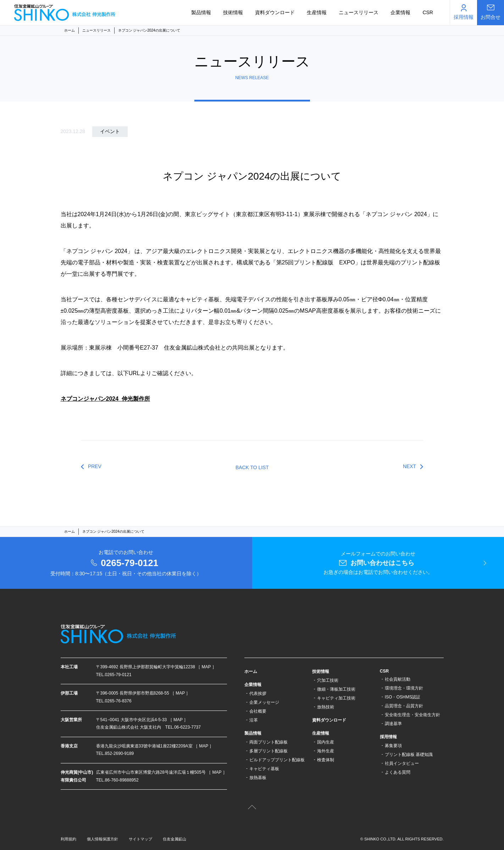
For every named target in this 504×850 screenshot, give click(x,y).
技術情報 (233, 12)
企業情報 (400, 12)
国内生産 (326, 742)
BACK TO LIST (252, 467)
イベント (110, 131)
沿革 (254, 720)
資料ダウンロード (275, 12)
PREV (95, 466)
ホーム (70, 30)
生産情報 (317, 12)
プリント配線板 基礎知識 (409, 755)
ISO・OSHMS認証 (403, 697)
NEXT (409, 466)
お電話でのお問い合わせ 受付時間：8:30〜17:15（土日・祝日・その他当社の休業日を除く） (126, 563)
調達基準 (393, 724)
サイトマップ (140, 839)
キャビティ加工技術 (336, 698)
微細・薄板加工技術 (336, 689)
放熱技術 (326, 707)
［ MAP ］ (206, 667)
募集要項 (393, 746)
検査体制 (326, 760)
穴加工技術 (328, 680)
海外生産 (326, 751)
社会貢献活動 (398, 679)
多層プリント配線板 (268, 751)
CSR (428, 12)
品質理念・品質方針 (404, 706)
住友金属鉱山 (175, 839)
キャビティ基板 (264, 769)
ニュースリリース (359, 12)
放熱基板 (258, 778)
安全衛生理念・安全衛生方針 (412, 715)
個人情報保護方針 (103, 839)
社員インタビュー (402, 763)
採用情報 (388, 737)
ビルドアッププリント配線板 (277, 760)
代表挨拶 (258, 693)
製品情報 (201, 12)
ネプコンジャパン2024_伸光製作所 (106, 399)
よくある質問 (398, 772)
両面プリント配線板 (268, 742)
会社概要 (258, 711)
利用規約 (68, 839)
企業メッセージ (264, 702)
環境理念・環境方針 (404, 688)
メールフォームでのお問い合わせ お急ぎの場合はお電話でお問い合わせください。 (378, 563)
